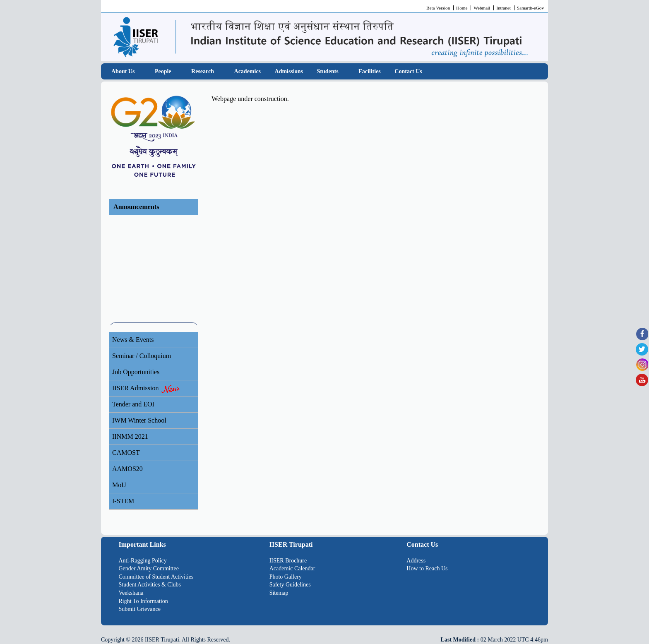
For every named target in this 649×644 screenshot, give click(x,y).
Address (416, 561)
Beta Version (438, 8)
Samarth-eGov (530, 8)
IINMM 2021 (130, 436)
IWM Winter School (139, 420)
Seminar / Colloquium (142, 356)
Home (462, 8)
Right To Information (143, 601)
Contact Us (408, 71)
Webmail (482, 8)
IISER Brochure (288, 561)
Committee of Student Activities (156, 577)
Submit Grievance (140, 609)
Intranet (504, 8)
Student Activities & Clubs (150, 585)
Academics (248, 71)
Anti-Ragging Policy (143, 561)
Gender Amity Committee (149, 568)
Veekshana (131, 593)
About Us (123, 71)
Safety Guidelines (290, 585)
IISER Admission (147, 389)
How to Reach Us (427, 568)
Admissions (289, 71)
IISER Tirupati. (163, 640)
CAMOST (126, 453)
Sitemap (279, 593)
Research (203, 71)
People (163, 71)
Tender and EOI (133, 404)
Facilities (370, 71)
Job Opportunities (136, 372)
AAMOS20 (127, 469)
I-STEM (123, 501)
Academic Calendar (292, 568)
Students (328, 71)
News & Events (133, 340)
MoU (119, 485)
